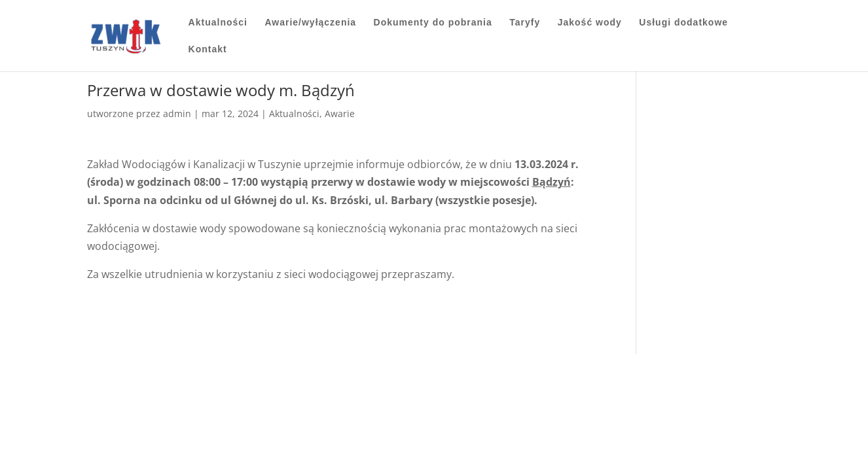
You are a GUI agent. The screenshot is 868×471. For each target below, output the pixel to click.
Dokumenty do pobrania (433, 23)
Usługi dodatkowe (683, 23)
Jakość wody (590, 23)
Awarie (340, 113)
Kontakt (208, 49)
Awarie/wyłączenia (310, 23)
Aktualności (218, 23)
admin (177, 113)
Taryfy (525, 23)
